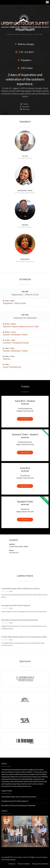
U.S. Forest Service (25, 227)
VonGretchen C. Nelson (25, 190)
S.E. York (25, 156)
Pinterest (25, 109)
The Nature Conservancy (25, 193)
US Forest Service (25, 158)
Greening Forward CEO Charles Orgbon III (16, 605)
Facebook (24, 107)
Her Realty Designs (9, 860)
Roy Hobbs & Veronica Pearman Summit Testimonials (20, 620)
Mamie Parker (25, 259)
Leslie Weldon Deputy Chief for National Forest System (20, 588)
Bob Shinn (25, 225)
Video (11, 591)
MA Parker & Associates (25, 262)
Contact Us (12, 864)
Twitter (24, 104)
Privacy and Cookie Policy (40, 864)
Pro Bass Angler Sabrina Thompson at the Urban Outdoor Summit (24, 637)
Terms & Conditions (24, 864)
